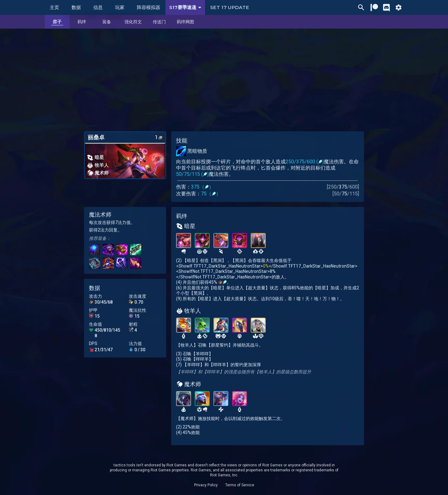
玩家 (120, 7)
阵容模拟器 (149, 7)
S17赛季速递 (186, 7)
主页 (54, 7)
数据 (76, 7)
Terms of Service (240, 485)
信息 (98, 7)
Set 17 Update (230, 7)
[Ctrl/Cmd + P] (361, 7)
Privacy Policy (206, 485)
